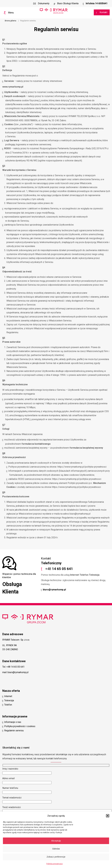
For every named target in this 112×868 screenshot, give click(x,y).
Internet (8, 696)
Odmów (56, 849)
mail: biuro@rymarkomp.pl (15, 672)
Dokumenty (43, 3)
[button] (108, 816)
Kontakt (103, 12)
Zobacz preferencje (56, 857)
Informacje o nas (13, 722)
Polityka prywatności (55, 864)
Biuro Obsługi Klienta (68, 3)
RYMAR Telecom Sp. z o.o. (16, 640)
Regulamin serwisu (14, 731)
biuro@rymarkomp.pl (54, 590)
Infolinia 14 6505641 (96, 3)
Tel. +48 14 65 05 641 (13, 667)
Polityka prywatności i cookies (20, 726)
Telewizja (9, 700)
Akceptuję (56, 841)
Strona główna (10, 21)
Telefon (8, 705)
